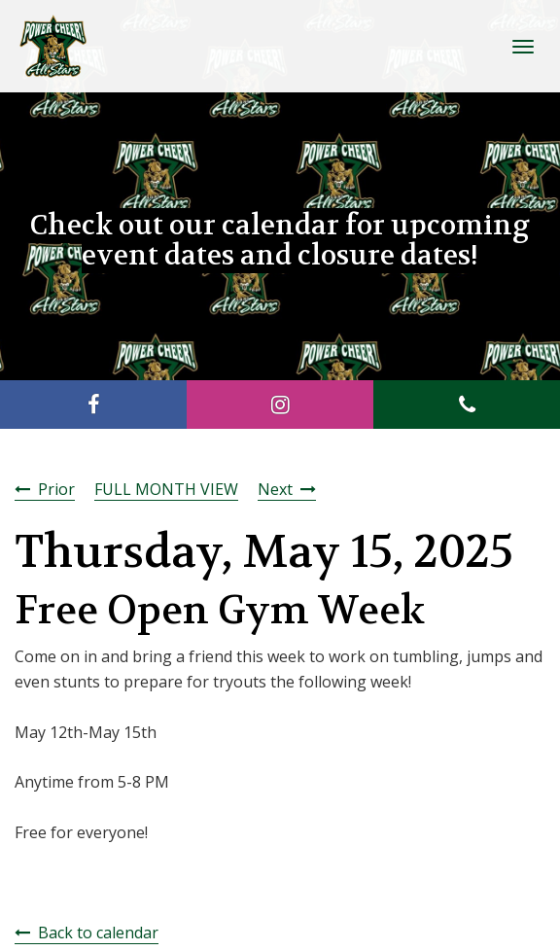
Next (275, 489)
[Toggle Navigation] (523, 47)
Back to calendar (98, 933)
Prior (56, 489)
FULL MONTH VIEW (166, 489)
